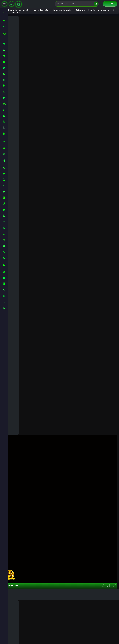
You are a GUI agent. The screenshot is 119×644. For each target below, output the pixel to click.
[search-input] (75, 4)
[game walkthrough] (19, 4)
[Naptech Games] (12, 4)
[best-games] (5, 20)
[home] (5, 13)
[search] (96, 4)
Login (110, 4)
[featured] (5, 27)
